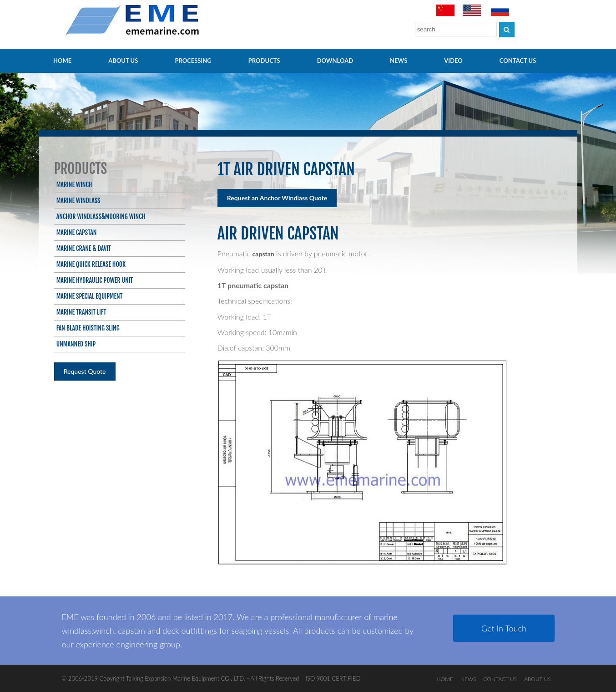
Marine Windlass (78, 201)
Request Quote (85, 371)
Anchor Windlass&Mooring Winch (101, 216)
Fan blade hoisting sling (88, 328)
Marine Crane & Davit (84, 248)
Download (335, 61)
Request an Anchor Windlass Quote (277, 198)
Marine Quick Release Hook (91, 264)
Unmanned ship (76, 344)
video (453, 61)
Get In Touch (504, 628)
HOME (62, 61)
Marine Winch (74, 185)
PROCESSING (193, 61)
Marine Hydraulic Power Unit (95, 280)
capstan (263, 254)
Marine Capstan (77, 232)
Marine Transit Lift (81, 312)
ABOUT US (123, 61)
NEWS (399, 61)
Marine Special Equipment (90, 296)
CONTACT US (518, 61)
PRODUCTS (264, 61)
